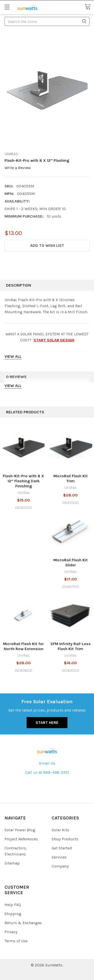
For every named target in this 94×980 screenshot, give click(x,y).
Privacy (11, 932)
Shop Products (65, 839)
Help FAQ (13, 905)
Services (59, 857)
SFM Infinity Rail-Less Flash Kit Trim (71, 646)
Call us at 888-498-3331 (47, 772)
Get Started (62, 848)
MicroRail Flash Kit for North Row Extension (23, 646)
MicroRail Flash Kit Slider (71, 562)
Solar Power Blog (20, 830)
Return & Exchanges (23, 923)
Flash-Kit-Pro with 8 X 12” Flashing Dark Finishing (23, 481)
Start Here (47, 722)
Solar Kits (60, 830)
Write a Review (18, 168)
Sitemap (12, 863)
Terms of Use (16, 941)
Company (60, 866)
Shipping (13, 914)
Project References (21, 839)
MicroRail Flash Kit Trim (71, 478)
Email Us (47, 763)
